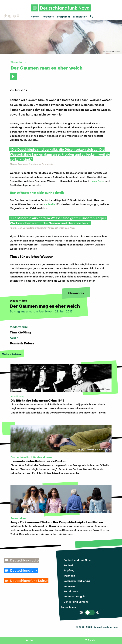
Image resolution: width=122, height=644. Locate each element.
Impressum (70, 586)
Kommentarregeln (75, 596)
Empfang (69, 570)
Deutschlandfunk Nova (77, 560)
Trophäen (69, 576)
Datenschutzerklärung (77, 581)
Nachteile (49, 204)
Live (31, 640)
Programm (63, 16)
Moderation (80, 16)
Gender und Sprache (76, 602)
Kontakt (68, 565)
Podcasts (48, 16)
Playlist (92, 640)
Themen (34, 16)
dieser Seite (97, 181)
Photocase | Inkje (112, 51)
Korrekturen (71, 591)
